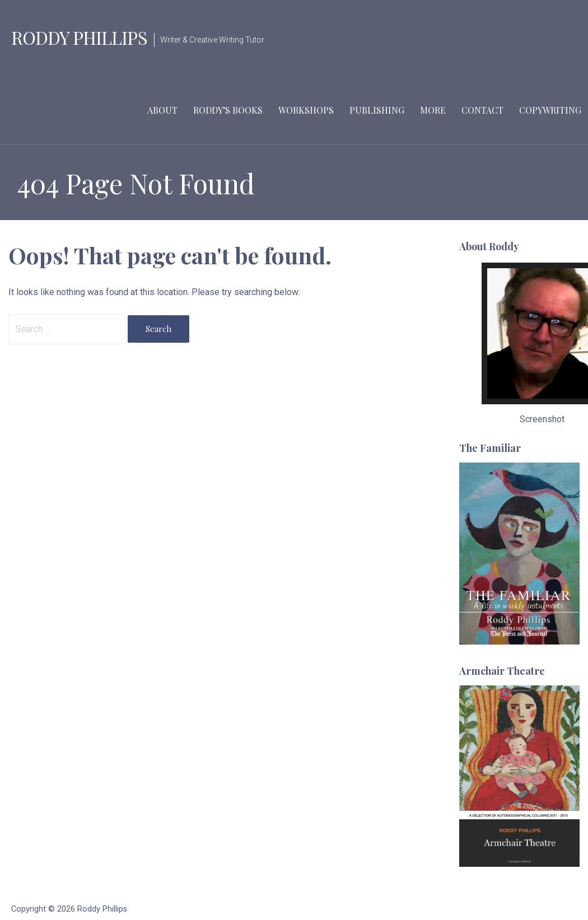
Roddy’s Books (228, 110)
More (433, 110)
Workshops (306, 110)
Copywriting (550, 110)
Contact (482, 110)
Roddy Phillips (79, 37)
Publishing (377, 110)
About (162, 110)
